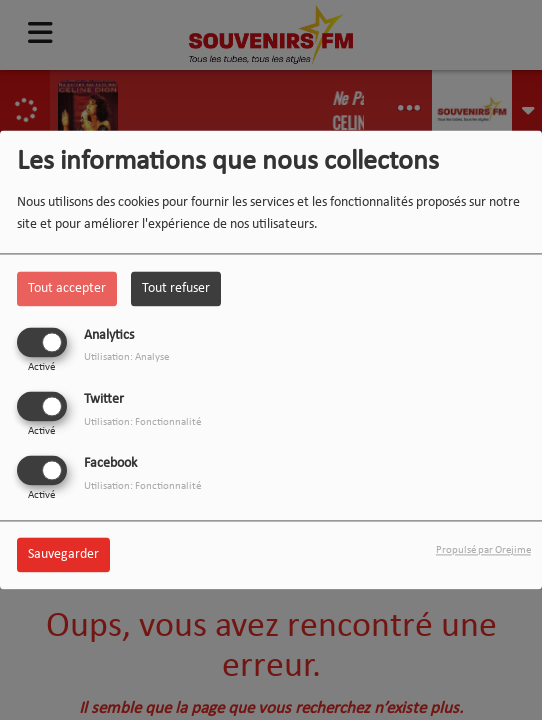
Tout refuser (176, 288)
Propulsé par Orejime (483, 551)
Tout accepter (67, 288)
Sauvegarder (63, 555)
